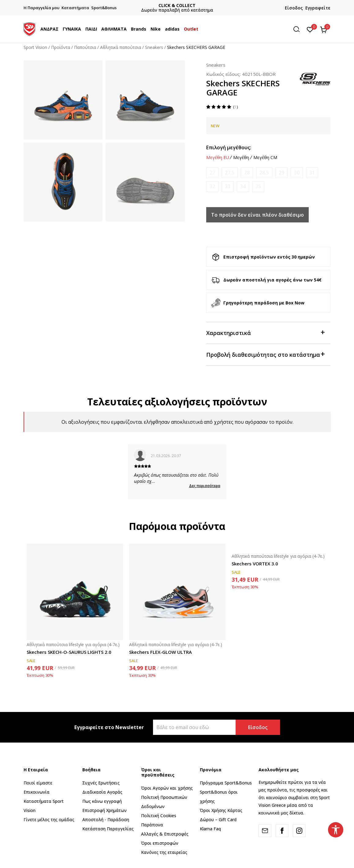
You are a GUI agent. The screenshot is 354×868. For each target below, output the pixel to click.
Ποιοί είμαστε (38, 783)
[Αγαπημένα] (310, 29)
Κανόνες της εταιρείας (164, 852)
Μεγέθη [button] (241, 158)
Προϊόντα (61, 47)
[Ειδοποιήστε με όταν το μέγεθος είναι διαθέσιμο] (212, 173)
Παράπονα (152, 825)
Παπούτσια (85, 47)
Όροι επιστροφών (160, 843)
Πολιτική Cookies (159, 816)
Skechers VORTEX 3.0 (255, 564)
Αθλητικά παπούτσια (121, 47)
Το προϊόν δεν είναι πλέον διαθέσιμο (257, 215)
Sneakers (154, 47)
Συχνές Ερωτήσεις (101, 783)
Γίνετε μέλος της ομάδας (49, 820)
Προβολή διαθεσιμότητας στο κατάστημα (265, 354)
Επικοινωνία (37, 792)
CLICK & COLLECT (177, 5)
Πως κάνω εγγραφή (102, 801)
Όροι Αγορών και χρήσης (167, 788)
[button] (299, 29)
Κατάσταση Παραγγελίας (108, 829)
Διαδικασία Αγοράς (102, 792)
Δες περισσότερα (205, 486)
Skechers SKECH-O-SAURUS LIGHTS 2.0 (69, 652)
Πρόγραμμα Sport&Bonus (226, 783)
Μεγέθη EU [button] (218, 158)
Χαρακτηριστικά (265, 332)
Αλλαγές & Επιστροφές (165, 834)
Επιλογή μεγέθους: (229, 147)
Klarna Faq (210, 829)
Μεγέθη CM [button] (265, 158)
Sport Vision (35, 47)
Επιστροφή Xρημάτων (104, 810)
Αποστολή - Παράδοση (106, 820)
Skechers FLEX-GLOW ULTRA (160, 652)
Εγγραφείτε (318, 8)
